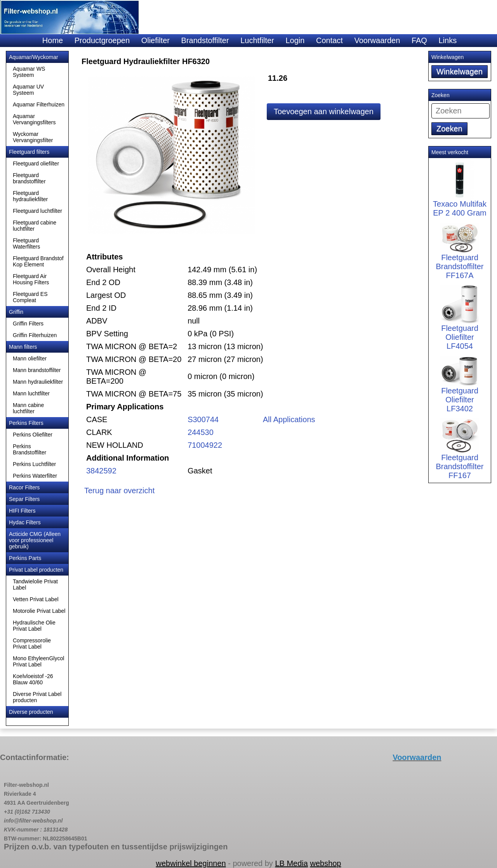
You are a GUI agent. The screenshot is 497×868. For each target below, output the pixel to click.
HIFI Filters (22, 511)
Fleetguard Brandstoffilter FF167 (460, 455)
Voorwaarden (377, 40)
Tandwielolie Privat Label (35, 584)
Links (447, 40)
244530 (201, 432)
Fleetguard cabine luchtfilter (35, 226)
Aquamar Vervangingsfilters (34, 119)
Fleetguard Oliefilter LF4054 (460, 325)
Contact (329, 40)
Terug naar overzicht (119, 491)
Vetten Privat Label (36, 599)
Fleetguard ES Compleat (30, 297)
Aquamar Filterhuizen (39, 104)
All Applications (289, 419)
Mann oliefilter (30, 358)
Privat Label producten (36, 570)
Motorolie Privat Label (39, 611)
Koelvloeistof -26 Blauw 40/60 (33, 679)
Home (53, 40)
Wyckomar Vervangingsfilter (33, 137)
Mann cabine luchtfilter (28, 408)
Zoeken (449, 129)
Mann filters (23, 347)
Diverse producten (31, 712)
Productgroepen (102, 40)
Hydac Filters (25, 522)
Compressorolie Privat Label (32, 644)
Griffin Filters (28, 324)
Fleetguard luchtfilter (37, 211)
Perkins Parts (25, 558)
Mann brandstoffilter (37, 370)
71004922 (205, 445)
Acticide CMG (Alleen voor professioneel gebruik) (35, 540)
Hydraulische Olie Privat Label (34, 626)
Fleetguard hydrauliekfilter (30, 196)
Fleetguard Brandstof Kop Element (38, 261)
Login (295, 40)
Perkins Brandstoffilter (30, 449)
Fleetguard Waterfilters (26, 244)
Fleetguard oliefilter (36, 164)
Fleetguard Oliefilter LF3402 (460, 390)
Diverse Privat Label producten (37, 697)
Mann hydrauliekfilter (38, 382)
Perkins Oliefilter (33, 435)
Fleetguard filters (29, 152)
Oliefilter (156, 40)
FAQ (419, 40)
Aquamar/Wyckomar (34, 57)
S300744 (203, 419)
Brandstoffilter (205, 40)
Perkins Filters (26, 423)
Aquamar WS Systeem (29, 72)
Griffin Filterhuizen (35, 335)
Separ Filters (24, 499)
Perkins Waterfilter (35, 476)
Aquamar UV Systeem (28, 90)
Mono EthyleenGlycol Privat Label (38, 661)
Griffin (16, 312)
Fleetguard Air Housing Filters (31, 279)
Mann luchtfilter (31, 393)
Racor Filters (24, 487)
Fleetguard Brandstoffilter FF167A (460, 256)
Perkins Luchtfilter (34, 464)
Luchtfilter (257, 40)
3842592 (101, 471)
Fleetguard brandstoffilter (29, 178)
